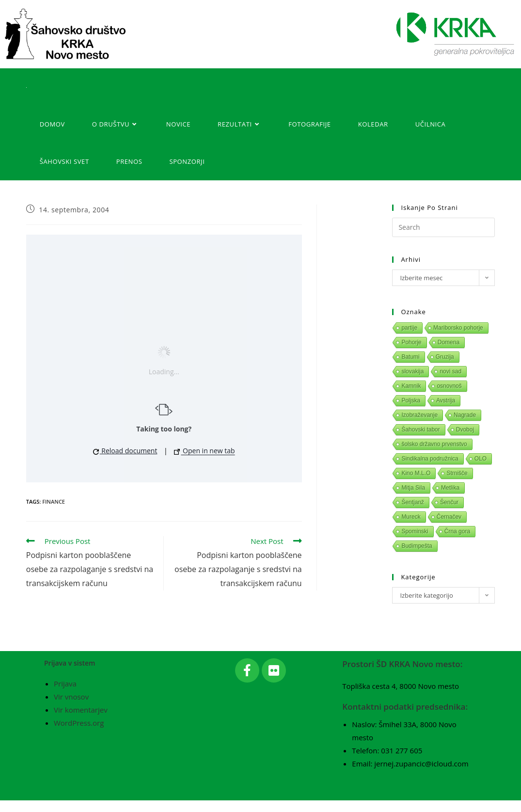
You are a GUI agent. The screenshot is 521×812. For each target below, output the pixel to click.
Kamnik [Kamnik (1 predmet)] (411, 386)
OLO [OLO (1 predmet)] (481, 459)
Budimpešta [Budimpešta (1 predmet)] (417, 546)
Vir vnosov (71, 709)
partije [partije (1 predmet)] (409, 328)
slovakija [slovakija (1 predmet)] (412, 371)
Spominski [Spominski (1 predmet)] (415, 531)
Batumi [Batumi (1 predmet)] (410, 357)
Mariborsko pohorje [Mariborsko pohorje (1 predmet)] (458, 328)
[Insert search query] (443, 227)
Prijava (65, 696)
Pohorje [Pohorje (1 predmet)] (411, 342)
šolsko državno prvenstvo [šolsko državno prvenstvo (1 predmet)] (434, 444)
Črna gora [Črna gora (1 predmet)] (457, 531)
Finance (54, 502)
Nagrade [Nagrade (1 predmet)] (465, 415)
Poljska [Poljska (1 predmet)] (411, 400)
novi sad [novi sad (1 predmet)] (450, 371)
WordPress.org (79, 735)
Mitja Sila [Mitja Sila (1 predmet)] (413, 488)
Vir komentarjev (81, 722)
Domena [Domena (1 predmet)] (449, 342)
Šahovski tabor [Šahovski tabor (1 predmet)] (420, 430)
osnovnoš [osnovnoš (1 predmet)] (449, 386)
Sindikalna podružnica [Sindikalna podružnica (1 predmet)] (430, 459)
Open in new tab (204, 451)
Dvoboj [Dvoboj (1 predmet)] (465, 430)
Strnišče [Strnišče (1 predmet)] (457, 473)
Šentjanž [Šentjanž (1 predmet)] (413, 502)
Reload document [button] (125, 451)
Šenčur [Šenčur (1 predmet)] (449, 502)
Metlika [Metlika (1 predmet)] (450, 488)
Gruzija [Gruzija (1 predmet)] (445, 357)
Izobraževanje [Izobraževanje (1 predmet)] (419, 415)
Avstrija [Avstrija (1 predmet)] (446, 400)
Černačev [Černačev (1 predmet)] (449, 517)
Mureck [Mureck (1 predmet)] (411, 517)
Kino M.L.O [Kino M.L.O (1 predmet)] (416, 473)
